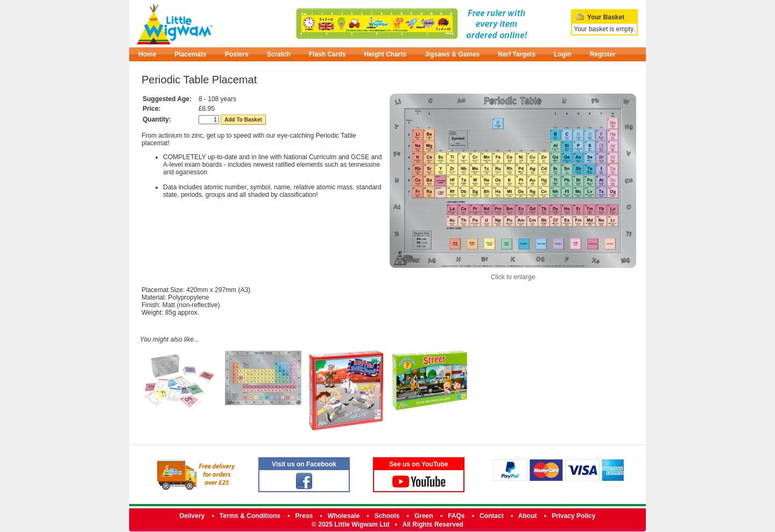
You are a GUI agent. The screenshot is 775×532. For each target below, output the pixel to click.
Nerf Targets (517, 54)
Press (304, 516)
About (528, 516)
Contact (492, 516)
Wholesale (344, 516)
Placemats (190, 54)
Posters (237, 54)
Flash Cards (327, 54)
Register (603, 54)
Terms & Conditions (250, 516)
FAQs (456, 516)
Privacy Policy (573, 516)
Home (147, 54)
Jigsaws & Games (452, 54)
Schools (387, 516)
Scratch (279, 54)
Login (563, 54)
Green (424, 516)
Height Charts (385, 54)
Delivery (192, 516)
